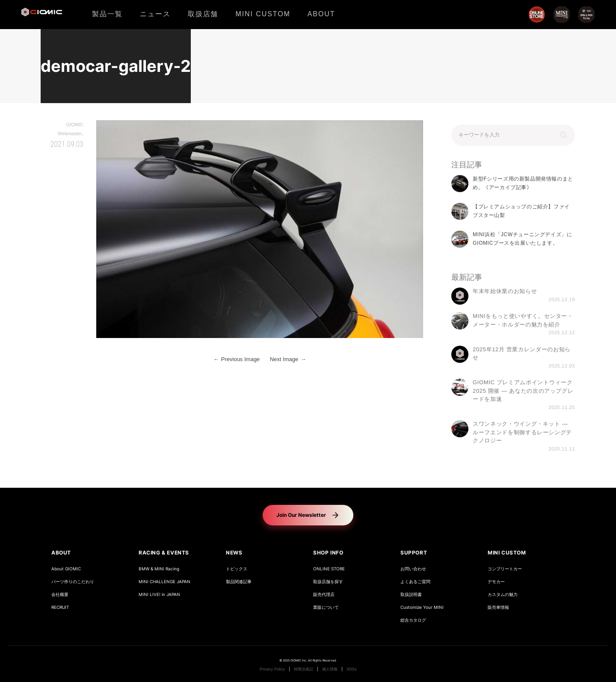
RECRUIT (60, 607)
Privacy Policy (272, 669)
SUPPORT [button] (414, 553)
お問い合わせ (413, 569)
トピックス (237, 569)
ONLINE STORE (329, 569)
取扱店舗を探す (328, 582)
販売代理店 (324, 595)
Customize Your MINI (422, 607)
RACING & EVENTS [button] (164, 553)
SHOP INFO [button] (328, 553)
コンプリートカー (505, 569)
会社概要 (60, 595)
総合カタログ (413, 620)
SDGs (352, 669)
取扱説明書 (411, 595)
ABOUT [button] (61, 553)
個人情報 (330, 669)
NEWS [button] (234, 553)
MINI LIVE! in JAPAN (159, 595)
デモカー (496, 582)
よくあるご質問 (415, 582)
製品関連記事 (239, 582)
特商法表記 (304, 669)
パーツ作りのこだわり (73, 582)
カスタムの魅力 (503, 595)
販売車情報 (498, 607)
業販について (326, 607)
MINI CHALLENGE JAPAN (164, 582)
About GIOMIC (66, 569)
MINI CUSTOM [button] (507, 553)
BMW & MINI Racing (159, 569)
